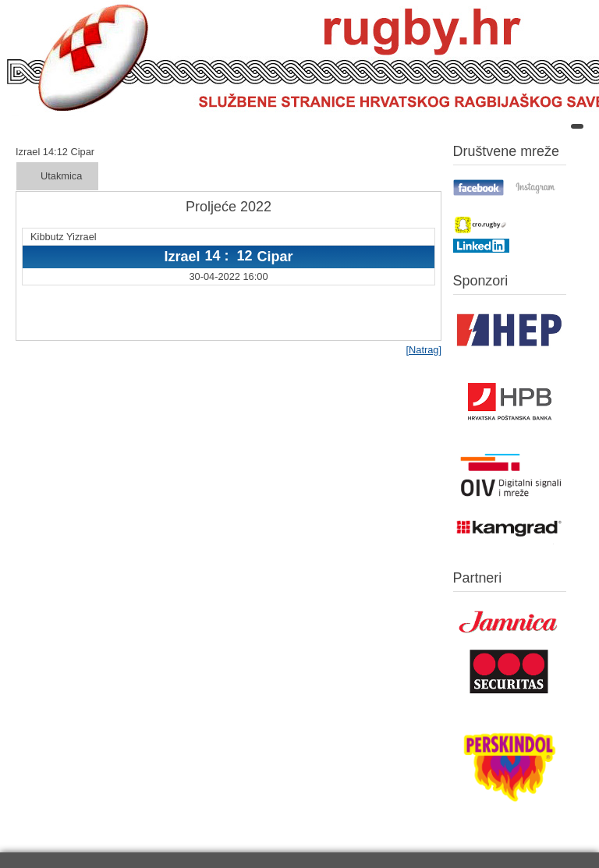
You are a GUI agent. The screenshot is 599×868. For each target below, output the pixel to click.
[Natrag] (424, 350)
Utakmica (61, 176)
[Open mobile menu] (577, 126)
